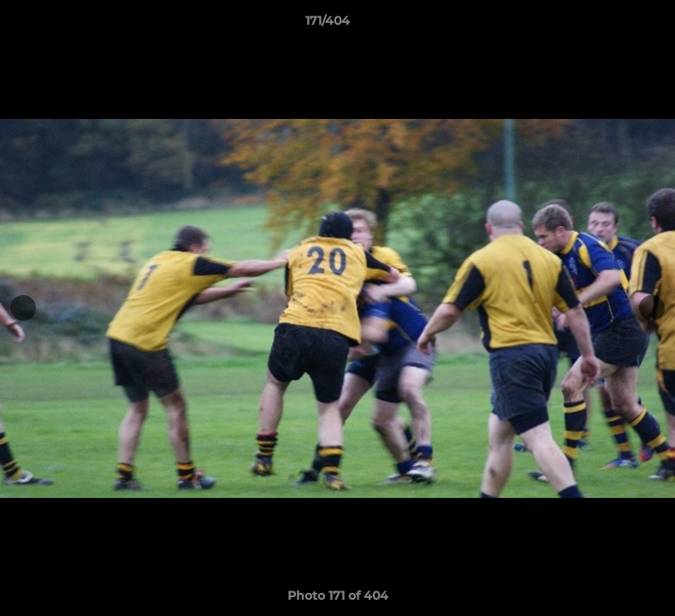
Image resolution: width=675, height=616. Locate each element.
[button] (603, 25)
